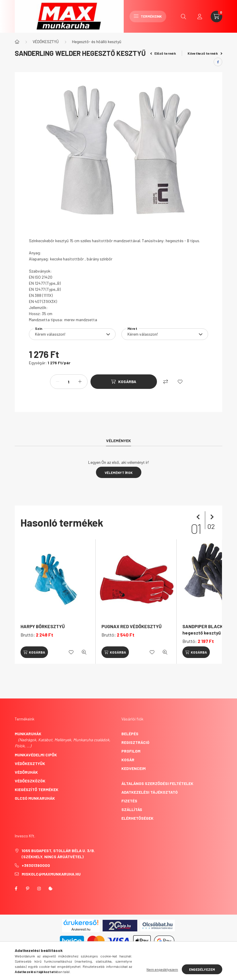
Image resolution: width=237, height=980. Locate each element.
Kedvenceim (134, 768)
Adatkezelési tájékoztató (150, 792)
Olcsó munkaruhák (35, 798)
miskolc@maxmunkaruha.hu (51, 874)
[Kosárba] (124, 382)
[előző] (199, 517)
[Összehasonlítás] (166, 382)
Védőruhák (26, 772)
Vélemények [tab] (118, 441)
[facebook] (218, 62)
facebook (16, 889)
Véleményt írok (119, 472)
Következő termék (205, 53)
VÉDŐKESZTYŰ (46, 42)
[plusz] (80, 382)
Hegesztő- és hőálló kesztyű (97, 42)
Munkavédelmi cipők (36, 755)
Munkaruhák (28, 734)
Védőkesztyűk (30, 763)
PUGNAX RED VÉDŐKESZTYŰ (132, 626)
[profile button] (200, 16)
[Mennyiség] (69, 382)
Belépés (130, 734)
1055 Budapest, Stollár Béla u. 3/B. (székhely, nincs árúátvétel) (58, 854)
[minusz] (58, 382)
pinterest (27, 889)
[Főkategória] (17, 42)
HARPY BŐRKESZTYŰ (43, 626)
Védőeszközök (30, 781)
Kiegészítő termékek (37, 789)
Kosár (128, 760)
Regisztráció (135, 742)
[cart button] (216, 16)
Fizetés (129, 801)
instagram (39, 889)
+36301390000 (36, 865)
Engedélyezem (202, 969)
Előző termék (163, 53)
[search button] (184, 16)
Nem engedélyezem (162, 969)
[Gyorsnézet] (84, 652)
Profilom (131, 751)
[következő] (211, 517)
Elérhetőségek (137, 818)
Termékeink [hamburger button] (148, 16)
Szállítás (132, 809)
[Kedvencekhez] (180, 382)
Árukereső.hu (81, 929)
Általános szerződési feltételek (157, 783)
